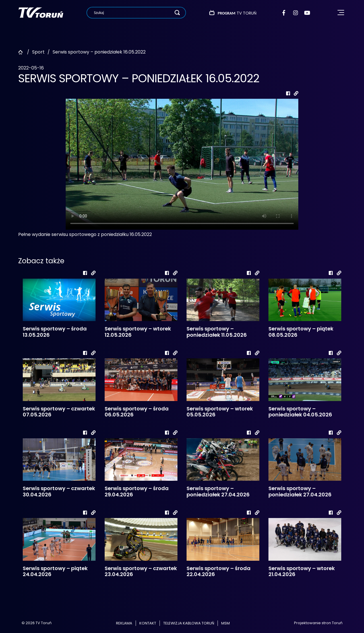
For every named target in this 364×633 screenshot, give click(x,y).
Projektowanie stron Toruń (318, 623)
